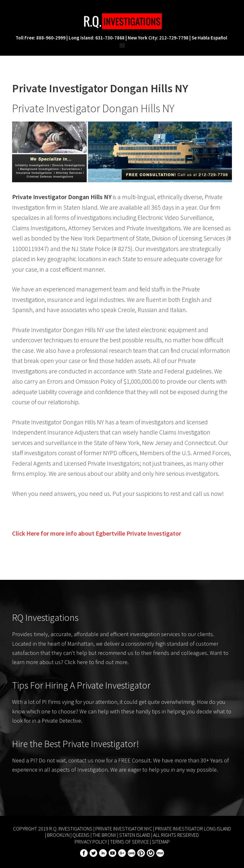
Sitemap (161, 842)
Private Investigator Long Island (193, 829)
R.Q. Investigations (122, 21)
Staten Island (135, 835)
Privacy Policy (91, 842)
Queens (81, 835)
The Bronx (104, 835)
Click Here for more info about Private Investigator (97, 533)
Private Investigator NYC (124, 829)
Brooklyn (58, 835)
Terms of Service (129, 842)
